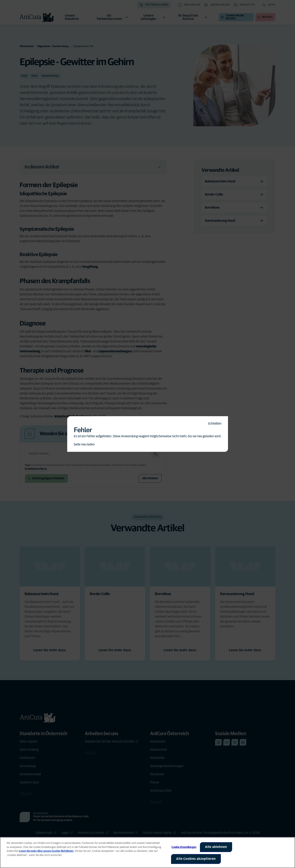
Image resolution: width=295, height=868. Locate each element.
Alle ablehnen (216, 847)
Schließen (215, 424)
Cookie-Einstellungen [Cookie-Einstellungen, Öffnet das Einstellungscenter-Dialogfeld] (184, 847)
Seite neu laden (84, 444)
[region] (147, 853)
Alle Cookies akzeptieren (196, 859)
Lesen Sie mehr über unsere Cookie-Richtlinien (46, 851)
